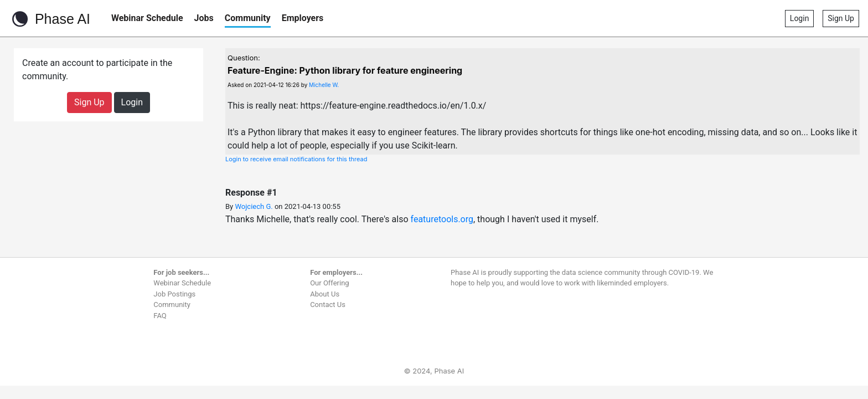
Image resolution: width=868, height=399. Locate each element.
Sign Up (841, 18)
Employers (303, 18)
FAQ (160, 316)
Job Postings (174, 294)
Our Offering (330, 283)
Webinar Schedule (147, 18)
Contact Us (328, 305)
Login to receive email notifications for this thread (296, 159)
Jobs (204, 18)
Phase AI (50, 19)
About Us (325, 294)
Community (248, 18)
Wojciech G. (254, 206)
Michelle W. (324, 85)
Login (800, 18)
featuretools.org (442, 219)
